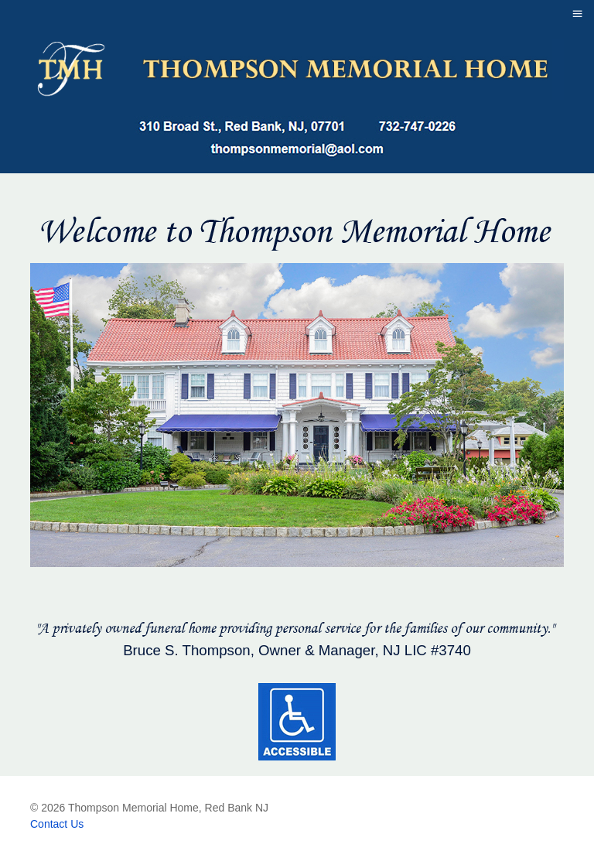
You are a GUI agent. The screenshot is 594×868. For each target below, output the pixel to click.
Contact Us (57, 824)
